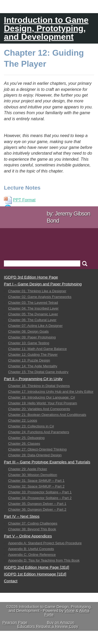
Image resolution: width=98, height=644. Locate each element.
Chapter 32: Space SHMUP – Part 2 (36, 486)
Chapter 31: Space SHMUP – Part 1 (36, 481)
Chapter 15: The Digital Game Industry (38, 372)
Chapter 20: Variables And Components (39, 409)
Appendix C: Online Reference (32, 555)
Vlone (70, 611)
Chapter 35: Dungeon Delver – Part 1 (37, 504)
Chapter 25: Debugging (26, 438)
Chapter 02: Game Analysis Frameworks (40, 297)
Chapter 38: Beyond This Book (32, 529)
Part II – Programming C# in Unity (33, 379)
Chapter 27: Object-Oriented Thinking (37, 449)
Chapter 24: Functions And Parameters (39, 432)
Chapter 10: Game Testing (29, 343)
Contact (11, 581)
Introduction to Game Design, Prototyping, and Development (46, 28)
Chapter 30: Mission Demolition (33, 475)
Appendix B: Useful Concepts (31, 549)
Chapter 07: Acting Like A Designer (35, 326)
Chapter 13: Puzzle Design (29, 360)
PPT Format (20, 200)
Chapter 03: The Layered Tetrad (33, 303)
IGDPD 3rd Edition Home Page (31, 277)
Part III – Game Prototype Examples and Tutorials (47, 462)
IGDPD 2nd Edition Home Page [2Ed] (36, 567)
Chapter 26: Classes (24, 444)
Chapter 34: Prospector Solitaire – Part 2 (40, 498)
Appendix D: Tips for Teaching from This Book (44, 560)
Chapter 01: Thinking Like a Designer (37, 291)
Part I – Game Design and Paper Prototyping (43, 284)
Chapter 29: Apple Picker (28, 469)
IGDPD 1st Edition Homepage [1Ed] (35, 574)
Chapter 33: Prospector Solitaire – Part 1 (40, 492)
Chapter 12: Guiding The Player (33, 355)
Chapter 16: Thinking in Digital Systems (39, 386)
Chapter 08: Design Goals (28, 331)
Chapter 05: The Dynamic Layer (33, 314)
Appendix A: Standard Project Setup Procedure (45, 543)
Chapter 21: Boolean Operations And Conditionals (47, 415)
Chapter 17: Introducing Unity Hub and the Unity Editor (51, 392)
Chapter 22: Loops (23, 420)
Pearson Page (15, 622)
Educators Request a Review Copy (48, 626)
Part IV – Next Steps (22, 516)
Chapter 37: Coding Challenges (33, 523)
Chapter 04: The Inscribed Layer (33, 308)
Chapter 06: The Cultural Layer (32, 320)
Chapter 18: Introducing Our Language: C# (42, 397)
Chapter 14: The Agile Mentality (33, 366)
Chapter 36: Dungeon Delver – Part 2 (37, 509)
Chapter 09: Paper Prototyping (32, 337)
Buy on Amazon (61, 622)
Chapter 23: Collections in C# (31, 426)
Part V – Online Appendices (28, 536)
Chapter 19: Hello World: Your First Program (43, 403)
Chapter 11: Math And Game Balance (37, 349)
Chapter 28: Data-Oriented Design (35, 455)
